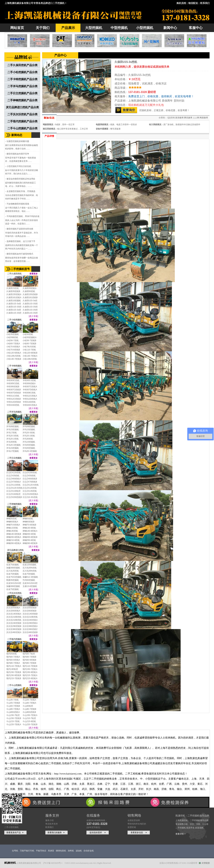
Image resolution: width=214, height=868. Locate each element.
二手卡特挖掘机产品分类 (22, 79)
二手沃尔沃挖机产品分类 (22, 114)
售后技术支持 (52, 824)
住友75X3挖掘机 (14, 577)
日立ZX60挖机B (30, 479)
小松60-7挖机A (13, 344)
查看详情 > (180, 834)
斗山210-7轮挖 (29, 718)
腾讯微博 (188, 118)
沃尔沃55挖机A (13, 608)
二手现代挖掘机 (14, 639)
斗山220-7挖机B (30, 724)
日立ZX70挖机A (14, 482)
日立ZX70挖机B (30, 482)
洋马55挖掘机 (29, 445)
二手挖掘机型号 (20, 269)
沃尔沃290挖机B (14, 626)
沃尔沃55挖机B (30, 608)
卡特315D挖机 (13, 405)
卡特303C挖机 (13, 380)
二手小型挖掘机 (11, 827)
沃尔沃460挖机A (14, 632)
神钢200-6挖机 (29, 534)
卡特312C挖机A (30, 396)
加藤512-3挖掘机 (30, 577)
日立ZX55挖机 (29, 476)
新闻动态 (17, 135)
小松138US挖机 (30, 359)
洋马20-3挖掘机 (14, 445)
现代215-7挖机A (30, 675)
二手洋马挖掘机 (14, 412)
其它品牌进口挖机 (15, 550)
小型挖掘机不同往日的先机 (19, 166)
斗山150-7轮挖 (13, 715)
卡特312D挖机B (14, 402)
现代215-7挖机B (14, 678)
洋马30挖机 (28, 439)
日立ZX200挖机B (14, 497)
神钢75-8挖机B (29, 525)
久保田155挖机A (14, 294)
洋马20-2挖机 (29, 436)
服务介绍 (49, 820)
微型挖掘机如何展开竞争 (18, 154)
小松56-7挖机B (29, 340)
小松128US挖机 (14, 356)
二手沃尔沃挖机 (14, 593)
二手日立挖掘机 (14, 458)
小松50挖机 (28, 334)
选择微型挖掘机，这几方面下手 (21, 241)
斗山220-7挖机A (14, 724)
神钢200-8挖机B (30, 537)
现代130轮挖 (12, 669)
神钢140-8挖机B (14, 534)
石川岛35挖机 (13, 571)
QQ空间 (171, 118)
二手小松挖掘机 (14, 320)
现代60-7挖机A (13, 657)
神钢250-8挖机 (29, 540)
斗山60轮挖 (28, 706)
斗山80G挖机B (29, 712)
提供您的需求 (98, 833)
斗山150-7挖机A (30, 715)
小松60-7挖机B (29, 344)
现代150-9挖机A (30, 672)
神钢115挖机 (12, 528)
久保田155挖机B (30, 294)
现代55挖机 (12, 654)
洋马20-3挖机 (29, 433)
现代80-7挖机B (29, 663)
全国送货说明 (134, 820)
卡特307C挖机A (30, 387)
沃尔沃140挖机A (14, 614)
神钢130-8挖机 (29, 528)
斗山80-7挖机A (13, 709)
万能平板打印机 (27, 851)
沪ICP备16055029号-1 (53, 863)
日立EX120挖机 (14, 473)
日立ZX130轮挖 (13, 491)
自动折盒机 (89, 851)
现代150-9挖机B (14, 675)
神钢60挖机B (29, 522)
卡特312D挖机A (30, 399)
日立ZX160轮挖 (13, 494)
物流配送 (193, 3)
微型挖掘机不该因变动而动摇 (20, 229)
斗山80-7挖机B (29, 709)
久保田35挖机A (30, 288)
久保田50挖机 (29, 291)
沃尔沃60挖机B (30, 611)
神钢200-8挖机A (14, 537)
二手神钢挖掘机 (14, 504)
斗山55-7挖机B (13, 703)
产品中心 (60, 55)
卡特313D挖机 (29, 402)
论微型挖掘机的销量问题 (18, 141)
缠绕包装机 (61, 851)
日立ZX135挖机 (30, 491)
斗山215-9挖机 (29, 721)
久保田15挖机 (13, 288)
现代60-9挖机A (13, 660)
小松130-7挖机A (30, 356)
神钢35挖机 (12, 519)
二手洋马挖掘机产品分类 (22, 86)
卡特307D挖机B (14, 393)
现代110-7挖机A (14, 666)
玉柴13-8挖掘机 (30, 586)
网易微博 (204, 118)
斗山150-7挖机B (14, 718)
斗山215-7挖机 (13, 721)
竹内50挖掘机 (29, 580)
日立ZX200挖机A (30, 494)
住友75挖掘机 (13, 565)
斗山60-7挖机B (13, 706)
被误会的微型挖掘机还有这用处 (21, 179)
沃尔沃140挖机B (30, 614)
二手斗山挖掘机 (14, 685)
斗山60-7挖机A (29, 703)
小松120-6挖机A (14, 353)
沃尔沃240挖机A (30, 620)
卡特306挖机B (13, 387)
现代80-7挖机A (13, 663)
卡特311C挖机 (13, 396)
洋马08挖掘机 (13, 426)
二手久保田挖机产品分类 (22, 65)
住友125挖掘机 (29, 565)
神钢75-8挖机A (13, 525)
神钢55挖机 (28, 519)
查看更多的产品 (15, 833)
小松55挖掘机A (30, 337)
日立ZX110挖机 (13, 485)
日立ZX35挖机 (13, 476)
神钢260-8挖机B (30, 543)
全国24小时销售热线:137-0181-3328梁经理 (178, 863)
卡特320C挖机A (30, 405)
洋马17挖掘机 (13, 451)
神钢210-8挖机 (13, 540)
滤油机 (79, 851)
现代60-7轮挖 (29, 654)
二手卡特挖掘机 (14, 366)
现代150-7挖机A (30, 669)
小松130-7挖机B (14, 359)
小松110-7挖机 (29, 350)
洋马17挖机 (12, 433)
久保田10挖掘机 (14, 301)
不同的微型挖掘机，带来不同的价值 (23, 216)
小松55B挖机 (12, 337)
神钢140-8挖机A (30, 531)
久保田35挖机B (13, 291)
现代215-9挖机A (30, 678)
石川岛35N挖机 (30, 568)
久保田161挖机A (14, 297)
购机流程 (181, 3)
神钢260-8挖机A (14, 543)
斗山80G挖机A (13, 712)
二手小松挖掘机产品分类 (22, 72)
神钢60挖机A (12, 522)
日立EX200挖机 (30, 473)
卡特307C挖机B (14, 390)
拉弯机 (15, 851)
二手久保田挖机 (14, 274)
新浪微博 (179, 118)
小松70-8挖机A (13, 347)
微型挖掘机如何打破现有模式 (20, 254)
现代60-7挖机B (29, 657)
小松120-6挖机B (30, 353)
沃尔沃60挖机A (13, 611)
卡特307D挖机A (30, 390)
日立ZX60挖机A (14, 479)
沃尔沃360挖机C (30, 629)
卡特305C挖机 (13, 383)
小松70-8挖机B (13, 350)
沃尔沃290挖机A (30, 623)
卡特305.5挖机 (29, 380)
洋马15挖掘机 (13, 430)
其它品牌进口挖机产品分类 (22, 107)
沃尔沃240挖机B (14, 623)
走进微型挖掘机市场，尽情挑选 (21, 191)
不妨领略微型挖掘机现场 (18, 204)
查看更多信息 (139, 833)
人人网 (196, 118)
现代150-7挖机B (14, 672)
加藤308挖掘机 (13, 568)
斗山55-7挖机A (29, 700)
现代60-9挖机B (29, 660)
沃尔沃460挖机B (30, 632)
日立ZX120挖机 (30, 488)
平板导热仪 (41, 851)
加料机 (71, 851)
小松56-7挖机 (12, 340)
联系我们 (205, 3)
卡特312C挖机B (14, 399)
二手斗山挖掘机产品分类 (22, 128)
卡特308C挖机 (29, 393)
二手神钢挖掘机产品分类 (22, 100)
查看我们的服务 (56, 833)
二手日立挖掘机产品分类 (22, 93)
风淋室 (51, 851)
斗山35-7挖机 (12, 700)
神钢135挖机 (12, 531)
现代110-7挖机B (30, 666)
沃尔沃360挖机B (14, 629)
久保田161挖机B (30, 297)
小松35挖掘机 (13, 334)
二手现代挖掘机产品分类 (22, 121)
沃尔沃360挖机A (30, 626)
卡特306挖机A (29, 383)
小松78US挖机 (29, 347)
